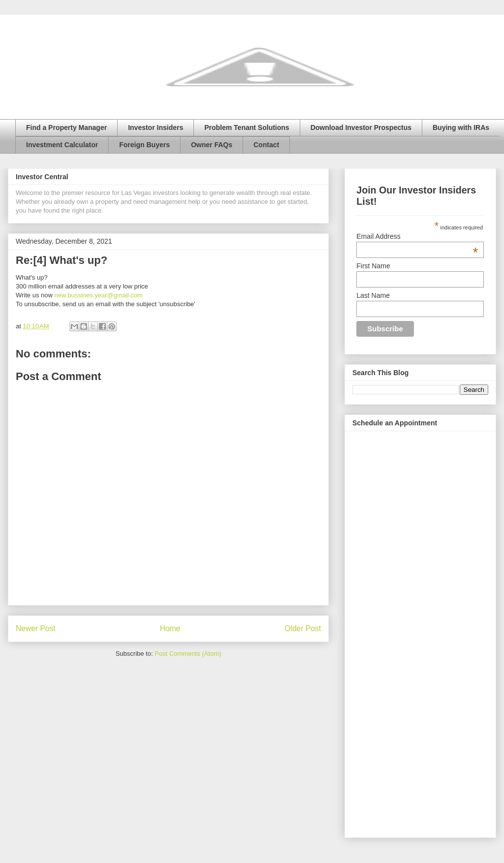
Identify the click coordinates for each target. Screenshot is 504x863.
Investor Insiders (156, 128)
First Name (373, 266)
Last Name (373, 295)
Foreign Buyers (144, 145)
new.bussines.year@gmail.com (99, 295)
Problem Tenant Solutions (247, 128)
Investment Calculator (62, 145)
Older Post (303, 628)
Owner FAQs (212, 145)
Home (170, 628)
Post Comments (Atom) (188, 654)
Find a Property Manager (66, 128)
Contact (266, 145)
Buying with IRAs (461, 128)
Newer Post (36, 628)
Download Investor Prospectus (361, 128)
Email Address (417, 236)
